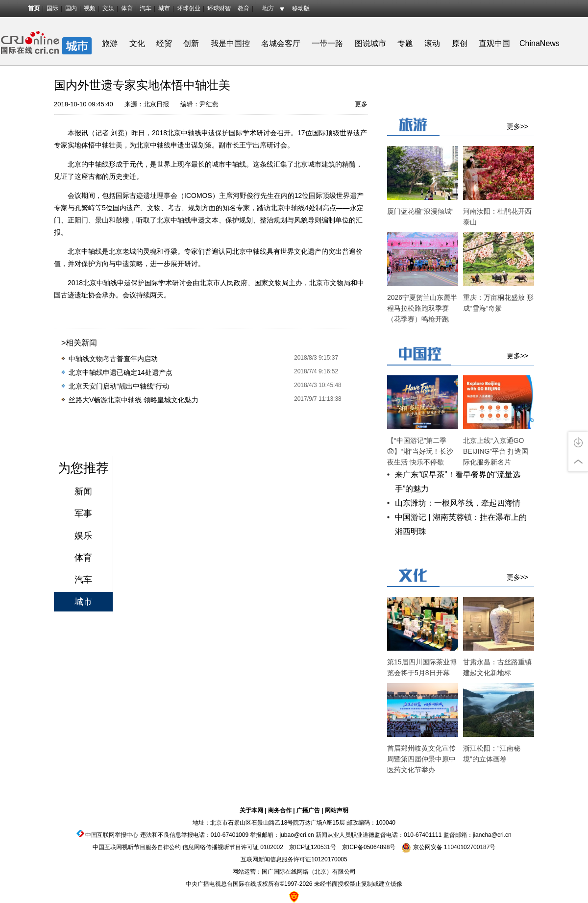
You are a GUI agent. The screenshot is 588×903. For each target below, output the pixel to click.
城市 (164, 8)
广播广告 (308, 810)
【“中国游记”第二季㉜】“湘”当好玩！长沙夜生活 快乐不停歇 (420, 451)
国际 (52, 8)
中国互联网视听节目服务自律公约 (137, 847)
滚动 (432, 43)
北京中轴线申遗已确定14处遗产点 (121, 372)
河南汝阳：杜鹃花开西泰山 (497, 217)
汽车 (146, 8)
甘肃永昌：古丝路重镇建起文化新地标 (497, 667)
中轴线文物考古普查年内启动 (113, 359)
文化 (137, 43)
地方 (268, 8)
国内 (71, 8)
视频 (90, 8)
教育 (244, 8)
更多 (361, 104)
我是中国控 (230, 43)
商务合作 (280, 810)
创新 (191, 43)
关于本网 (251, 810)
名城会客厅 (281, 43)
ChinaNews (539, 43)
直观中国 (494, 43)
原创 (460, 43)
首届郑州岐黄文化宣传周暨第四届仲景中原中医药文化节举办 (421, 759)
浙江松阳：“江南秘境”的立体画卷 (492, 754)
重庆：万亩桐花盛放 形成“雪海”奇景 (498, 303)
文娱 (108, 8)
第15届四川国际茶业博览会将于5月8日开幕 (422, 667)
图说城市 (370, 43)
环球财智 (219, 8)
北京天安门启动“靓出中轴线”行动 (119, 386)
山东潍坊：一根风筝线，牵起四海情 (458, 503)
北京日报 (156, 104)
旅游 (110, 43)
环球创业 (189, 8)
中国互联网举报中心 (112, 835)
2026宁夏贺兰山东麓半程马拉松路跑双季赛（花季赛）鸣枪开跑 (422, 308)
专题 (405, 43)
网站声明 (337, 810)
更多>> (517, 126)
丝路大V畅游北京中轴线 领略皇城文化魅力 (134, 400)
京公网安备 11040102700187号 (448, 847)
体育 (127, 8)
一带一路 (327, 43)
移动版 (301, 8)
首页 (34, 8)
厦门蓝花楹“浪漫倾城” (420, 211)
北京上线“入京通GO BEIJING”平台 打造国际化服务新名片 (496, 451)
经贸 (167, 43)
